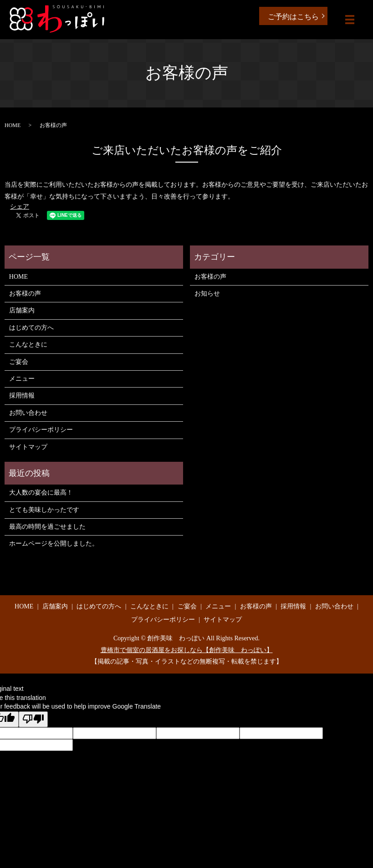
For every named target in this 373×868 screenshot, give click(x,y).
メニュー (22, 379)
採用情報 (22, 396)
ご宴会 (19, 362)
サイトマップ (28, 447)
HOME (13, 125)
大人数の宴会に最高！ (41, 493)
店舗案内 (22, 310)
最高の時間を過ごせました (47, 527)
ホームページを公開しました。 (54, 544)
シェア (20, 207)
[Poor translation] (33, 720)
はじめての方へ (31, 328)
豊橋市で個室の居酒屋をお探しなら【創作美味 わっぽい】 (187, 650)
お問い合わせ (28, 413)
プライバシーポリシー (41, 430)
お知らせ (207, 294)
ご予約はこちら (293, 17)
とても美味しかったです (44, 510)
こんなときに (28, 345)
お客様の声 (25, 294)
